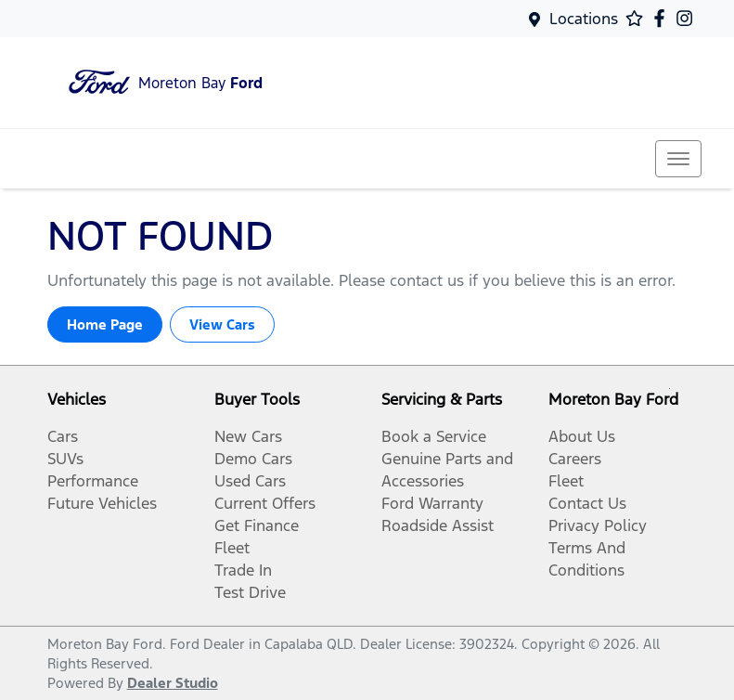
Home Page (105, 324)
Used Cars (250, 481)
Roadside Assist (438, 525)
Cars (63, 436)
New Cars (248, 436)
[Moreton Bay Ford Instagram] (688, 18)
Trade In (243, 570)
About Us (582, 436)
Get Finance (257, 525)
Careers (575, 459)
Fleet (232, 548)
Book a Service (434, 436)
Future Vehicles (102, 503)
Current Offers (265, 503)
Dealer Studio (173, 683)
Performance (93, 481)
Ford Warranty (432, 503)
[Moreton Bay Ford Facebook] (663, 18)
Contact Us (587, 503)
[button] (678, 159)
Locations (584, 19)
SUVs (65, 459)
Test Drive (250, 592)
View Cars (222, 324)
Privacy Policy (598, 525)
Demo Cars (253, 459)
